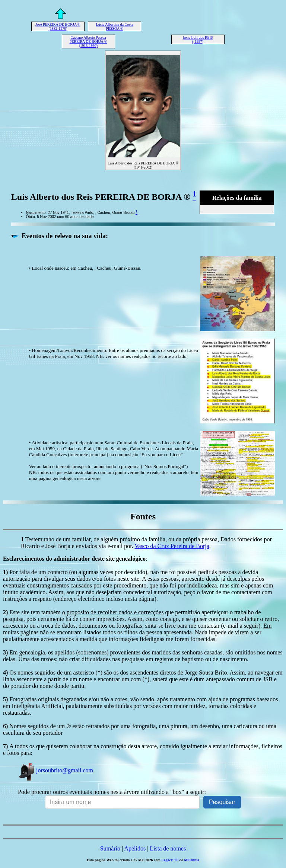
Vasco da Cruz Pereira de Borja (172, 546)
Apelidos (135, 848)
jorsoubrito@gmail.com (55, 770)
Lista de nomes (168, 848)
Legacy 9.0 (170, 860)
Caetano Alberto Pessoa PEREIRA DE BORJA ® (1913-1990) (88, 41)
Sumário (110, 848)
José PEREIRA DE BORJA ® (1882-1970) (58, 26)
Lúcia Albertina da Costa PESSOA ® (115, 26)
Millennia (192, 860)
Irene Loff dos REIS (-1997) (198, 39)
